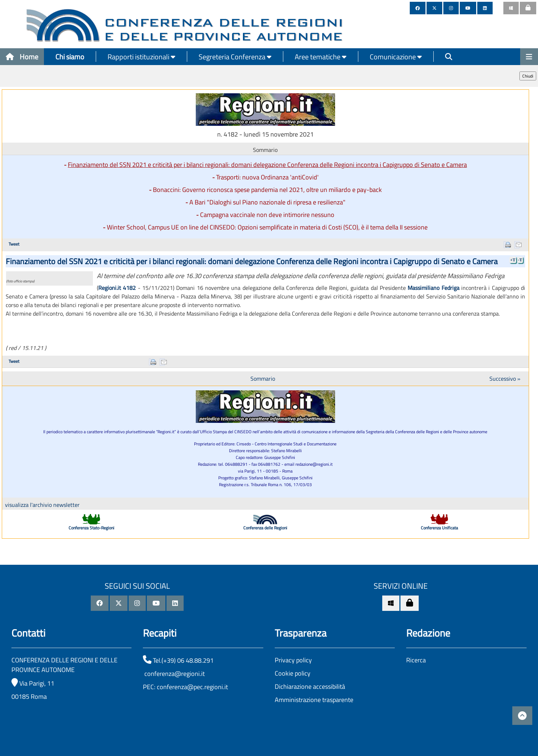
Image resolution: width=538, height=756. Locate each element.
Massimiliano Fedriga (433, 288)
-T (520, 260)
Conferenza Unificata (439, 528)
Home (22, 57)
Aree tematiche (321, 57)
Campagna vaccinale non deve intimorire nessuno (267, 215)
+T (513, 260)
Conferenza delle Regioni (265, 528)
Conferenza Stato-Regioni (91, 528)
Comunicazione (396, 57)
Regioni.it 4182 (117, 288)
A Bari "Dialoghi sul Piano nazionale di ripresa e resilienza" (267, 202)
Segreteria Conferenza (235, 57)
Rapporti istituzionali (141, 57)
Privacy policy (293, 660)
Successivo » (505, 379)
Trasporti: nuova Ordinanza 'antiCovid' (267, 177)
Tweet (14, 244)
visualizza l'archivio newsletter (42, 505)
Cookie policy (293, 673)
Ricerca (416, 660)
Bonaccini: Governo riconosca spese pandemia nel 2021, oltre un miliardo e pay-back (267, 190)
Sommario (263, 379)
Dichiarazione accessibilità (310, 686)
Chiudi (528, 76)
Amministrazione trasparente (314, 700)
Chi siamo (70, 57)
